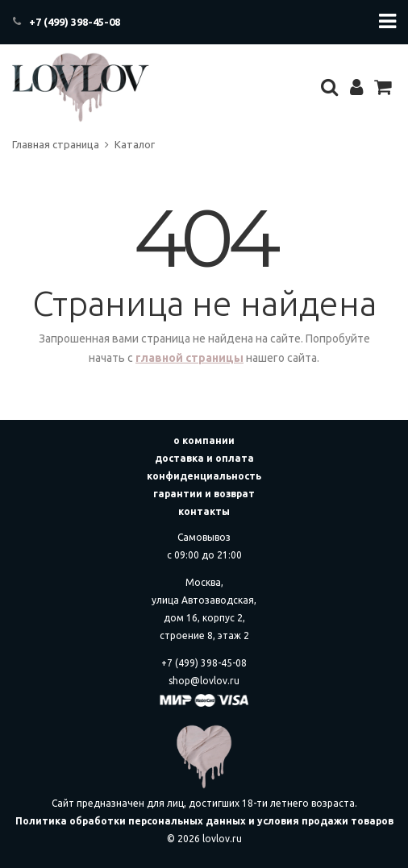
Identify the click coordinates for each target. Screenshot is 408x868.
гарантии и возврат (204, 494)
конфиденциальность (204, 476)
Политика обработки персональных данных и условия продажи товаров (204, 821)
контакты (204, 511)
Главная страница (56, 144)
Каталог (135, 144)
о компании (204, 440)
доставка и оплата (204, 458)
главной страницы (189, 358)
